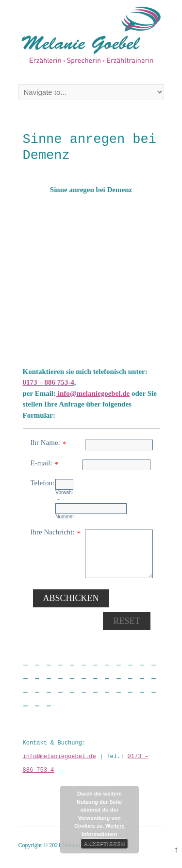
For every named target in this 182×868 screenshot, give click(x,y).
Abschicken (71, 598)
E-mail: (41, 463)
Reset (126, 621)
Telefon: (43, 483)
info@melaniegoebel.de (93, 393)
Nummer (65, 517)
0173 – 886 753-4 (49, 382)
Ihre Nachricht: (53, 532)
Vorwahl (64, 492)
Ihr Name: (45, 443)
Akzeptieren (104, 844)
